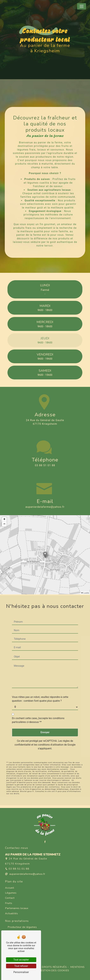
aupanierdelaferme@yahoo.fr (45, 507)
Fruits (9, 903)
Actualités (12, 913)
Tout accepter (21, 960)
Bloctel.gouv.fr (27, 783)
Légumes (11, 893)
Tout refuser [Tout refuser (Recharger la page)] (21, 966)
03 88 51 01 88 (45, 465)
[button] (45, 555)
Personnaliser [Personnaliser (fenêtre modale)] (21, 972)
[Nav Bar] (82, 6)
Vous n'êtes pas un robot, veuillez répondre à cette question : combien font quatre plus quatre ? (40, 690)
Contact (10, 898)
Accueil (10, 888)
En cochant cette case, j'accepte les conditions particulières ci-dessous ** (38, 712)
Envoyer (45, 724)
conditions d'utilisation (51, 736)
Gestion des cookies (54, 970)
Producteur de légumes (22, 927)
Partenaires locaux (17, 908)
